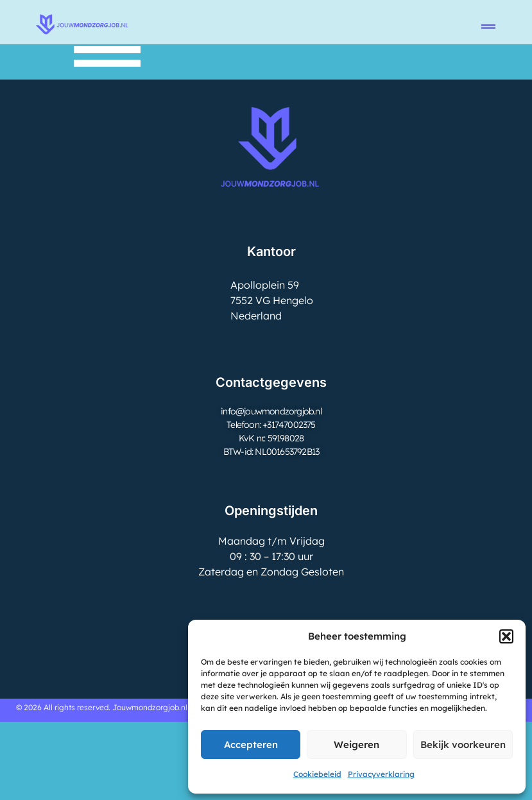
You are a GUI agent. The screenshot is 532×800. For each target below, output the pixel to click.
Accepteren (251, 745)
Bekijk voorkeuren (463, 745)
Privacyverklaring (381, 774)
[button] (506, 636)
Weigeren (356, 745)
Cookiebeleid (317, 774)
